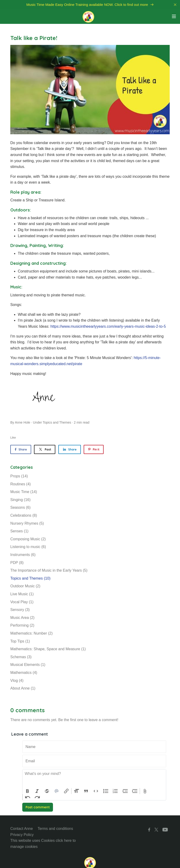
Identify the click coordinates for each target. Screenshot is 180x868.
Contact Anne (22, 829)
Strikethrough (47, 791)
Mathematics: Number (32, 633)
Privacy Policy (22, 835)
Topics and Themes (57, 422)
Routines (21, 484)
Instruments (23, 555)
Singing (20, 500)
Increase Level (135, 791)
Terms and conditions (55, 829)
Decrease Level (125, 791)
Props (19, 476)
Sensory (20, 610)
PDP (17, 563)
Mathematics (24, 673)
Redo (37, 797)
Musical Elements (28, 665)
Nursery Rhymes (27, 523)
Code (96, 791)
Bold (27, 791)
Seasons (20, 507)
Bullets (106, 791)
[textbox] (94, 779)
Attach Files (145, 791)
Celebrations (24, 515)
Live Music (22, 594)
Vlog (17, 681)
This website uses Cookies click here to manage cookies (43, 844)
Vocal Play (22, 602)
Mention (57, 791)
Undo (28, 797)
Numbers (115, 791)
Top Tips (20, 641)
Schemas (21, 657)
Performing (22, 625)
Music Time (24, 492)
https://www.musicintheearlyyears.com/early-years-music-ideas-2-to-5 (108, 326)
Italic (37, 791)
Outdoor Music (25, 586)
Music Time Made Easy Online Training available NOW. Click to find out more (90, 5)
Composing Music (28, 539)
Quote (86, 791)
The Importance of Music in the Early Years (49, 570)
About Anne (23, 688)
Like (13, 438)
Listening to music (28, 547)
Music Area (22, 618)
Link (66, 791)
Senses (19, 531)
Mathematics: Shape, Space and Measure (48, 649)
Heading (76, 791)
